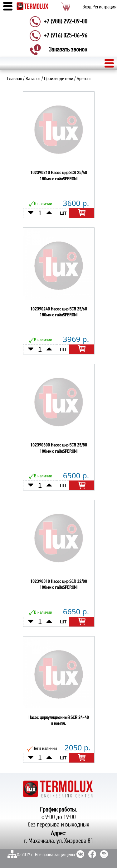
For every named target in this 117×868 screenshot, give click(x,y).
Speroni (84, 79)
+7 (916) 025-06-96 (66, 36)
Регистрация (104, 7)
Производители (59, 79)
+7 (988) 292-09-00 (66, 22)
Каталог (33, 79)
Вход (87, 7)
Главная (15, 79)
